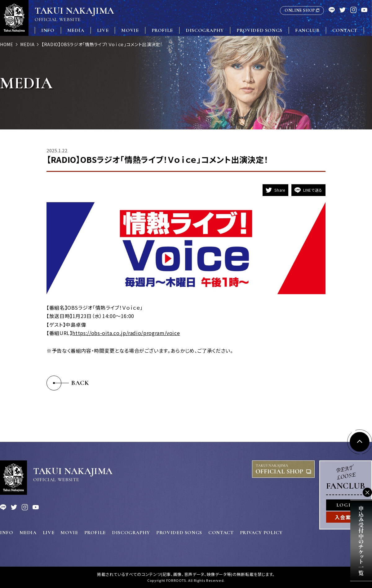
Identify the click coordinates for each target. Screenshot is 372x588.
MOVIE (130, 30)
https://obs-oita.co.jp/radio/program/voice (126, 333)
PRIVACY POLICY (261, 533)
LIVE (103, 30)
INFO (48, 30)
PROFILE (162, 30)
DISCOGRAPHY (205, 30)
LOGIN (346, 505)
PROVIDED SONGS (259, 30)
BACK (80, 383)
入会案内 (346, 517)
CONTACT (345, 30)
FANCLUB (307, 30)
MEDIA (76, 30)
